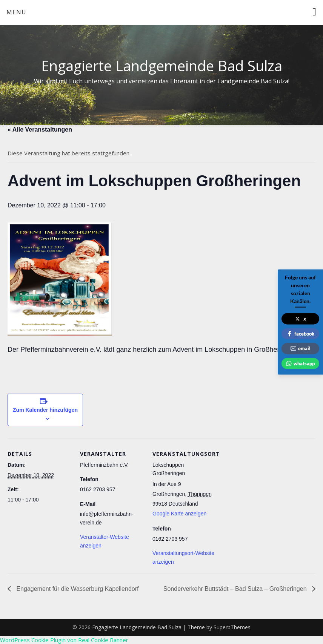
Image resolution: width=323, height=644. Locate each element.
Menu (16, 12)
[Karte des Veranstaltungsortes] (265, 490)
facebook (301, 333)
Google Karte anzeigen (179, 514)
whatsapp (300, 363)
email (301, 348)
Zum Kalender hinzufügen (45, 410)
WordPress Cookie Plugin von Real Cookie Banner (64, 640)
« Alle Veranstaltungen (40, 130)
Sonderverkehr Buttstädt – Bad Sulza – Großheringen (236, 589)
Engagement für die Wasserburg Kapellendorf (77, 589)
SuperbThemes (232, 627)
